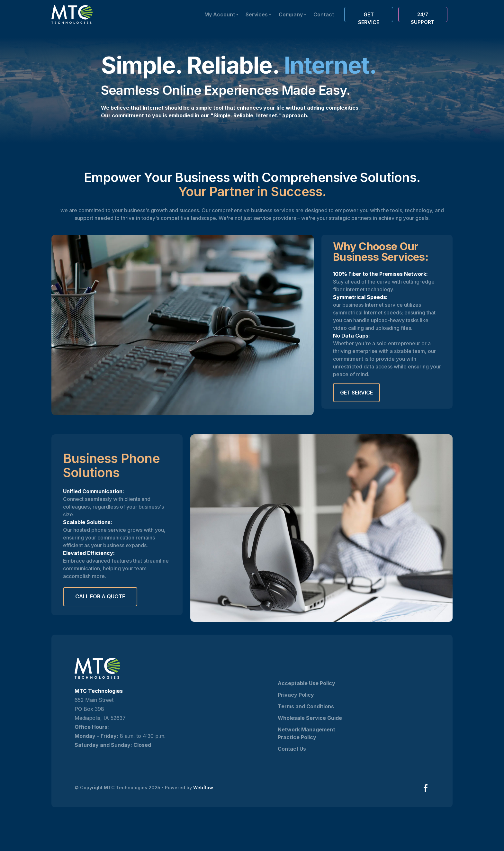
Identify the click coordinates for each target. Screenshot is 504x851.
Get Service (356, 393)
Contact (324, 14)
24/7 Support (423, 17)
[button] (292, 14)
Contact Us (292, 749)
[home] (72, 14)
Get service (369, 17)
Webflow (203, 788)
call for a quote (100, 597)
